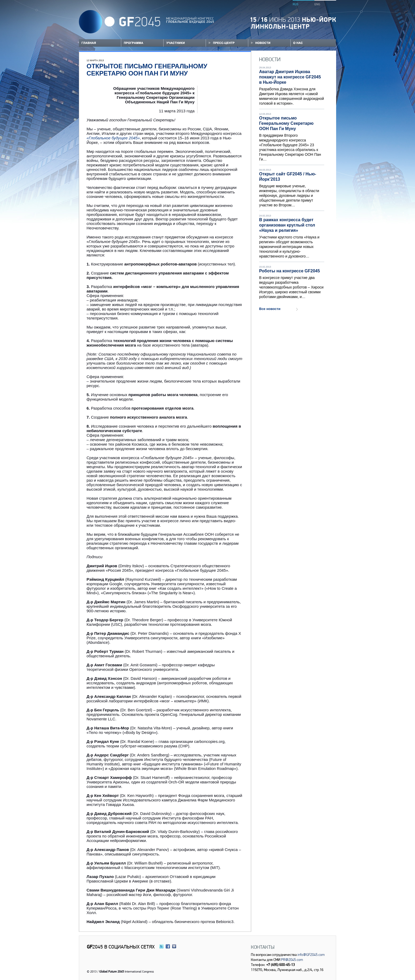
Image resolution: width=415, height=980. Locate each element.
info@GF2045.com (311, 955)
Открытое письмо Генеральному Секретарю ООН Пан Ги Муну (286, 123)
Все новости (270, 309)
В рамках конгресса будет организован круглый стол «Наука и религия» (287, 225)
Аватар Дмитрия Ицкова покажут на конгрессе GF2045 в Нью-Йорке (290, 77)
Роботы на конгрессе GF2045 (290, 271)
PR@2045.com (292, 960)
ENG (317, 4)
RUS (296, 4)
